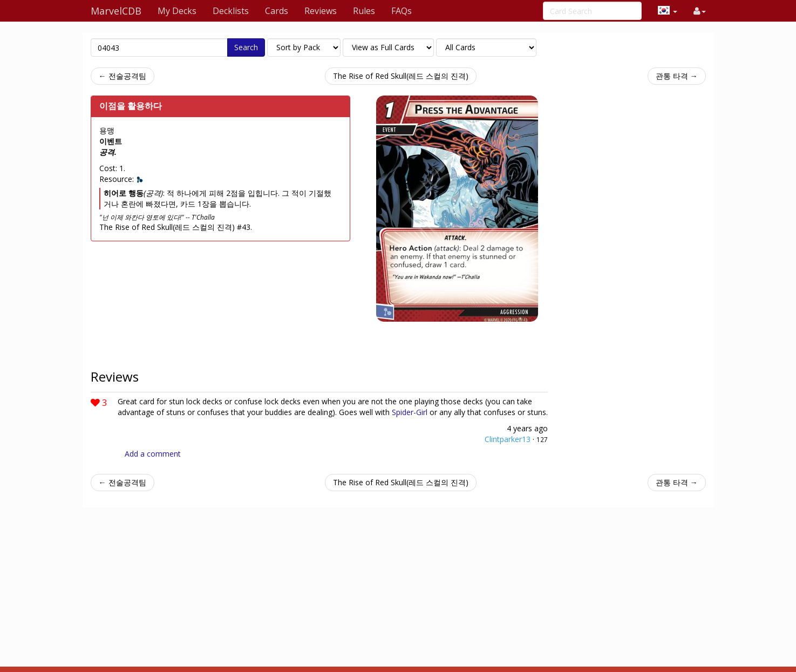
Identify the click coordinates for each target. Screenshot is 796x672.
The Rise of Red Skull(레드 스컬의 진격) (401, 76)
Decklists (231, 11)
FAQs (402, 11)
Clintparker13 (508, 439)
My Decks (177, 11)
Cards (277, 11)
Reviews (321, 11)
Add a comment (153, 454)
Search (246, 47)
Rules (364, 11)
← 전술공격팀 (123, 76)
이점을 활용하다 (131, 106)
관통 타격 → (677, 76)
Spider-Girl (410, 412)
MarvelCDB (116, 11)
